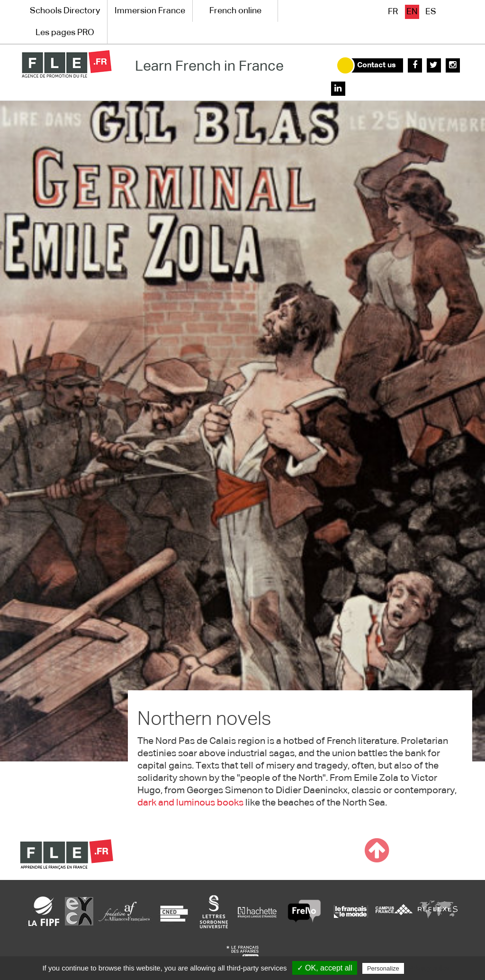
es (431, 12)
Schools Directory (65, 11)
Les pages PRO (65, 33)
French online (235, 11)
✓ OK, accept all (325, 968)
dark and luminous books (190, 803)
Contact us (377, 65)
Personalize (383, 968)
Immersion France (150, 11)
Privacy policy (429, 968)
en (412, 12)
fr (393, 12)
